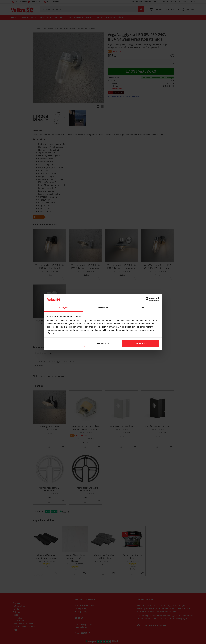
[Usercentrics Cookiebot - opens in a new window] (148, 299)
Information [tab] (103, 308)
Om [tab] (142, 308)
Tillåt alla (140, 343)
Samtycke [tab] (64, 308)
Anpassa (103, 343)
